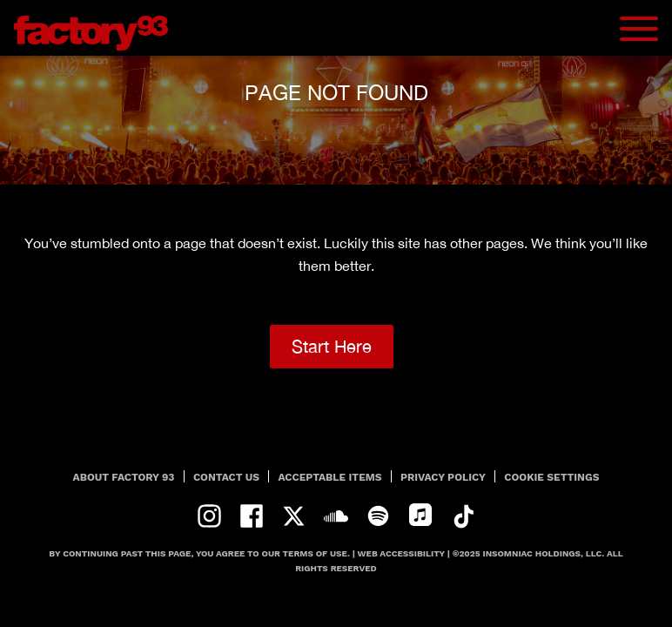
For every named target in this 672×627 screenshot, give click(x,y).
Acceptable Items (330, 477)
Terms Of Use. (316, 553)
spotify (378, 516)
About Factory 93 (124, 477)
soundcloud (336, 516)
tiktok (463, 516)
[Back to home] (97, 28)
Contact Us (226, 477)
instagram (209, 516)
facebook (252, 516)
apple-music (421, 516)
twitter (294, 516)
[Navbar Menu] (639, 29)
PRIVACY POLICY (443, 477)
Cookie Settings (551, 477)
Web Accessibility (401, 553)
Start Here (332, 346)
